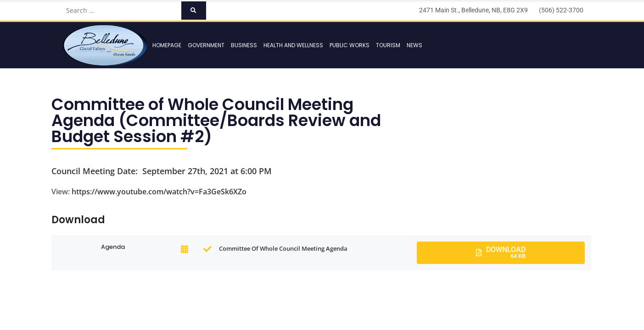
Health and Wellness (293, 45)
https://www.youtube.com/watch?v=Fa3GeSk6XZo (159, 192)
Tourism (388, 45)
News (414, 45)
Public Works (350, 45)
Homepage (167, 45)
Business (244, 45)
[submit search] (193, 11)
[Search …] (121, 11)
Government (206, 45)
